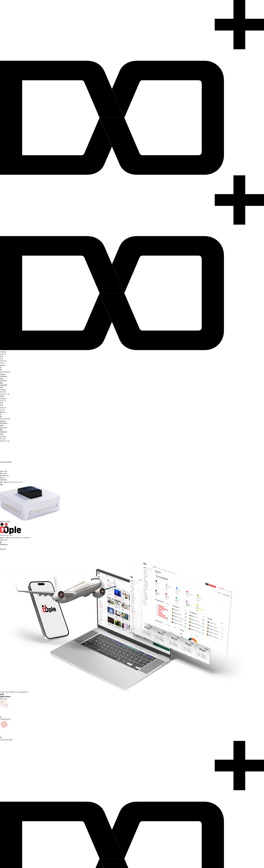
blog (1, 484)
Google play (132, 543)
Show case (3, 473)
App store (132, 548)
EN (3, 396)
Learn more (3, 471)
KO (1, 396)
